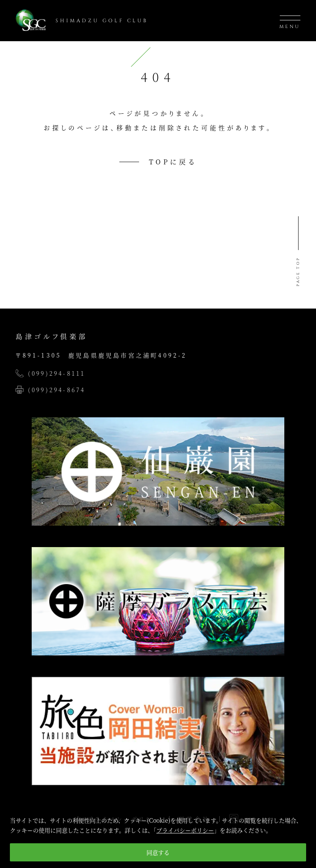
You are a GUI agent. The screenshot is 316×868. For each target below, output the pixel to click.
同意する (158, 852)
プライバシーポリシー (185, 830)
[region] (158, 836)
